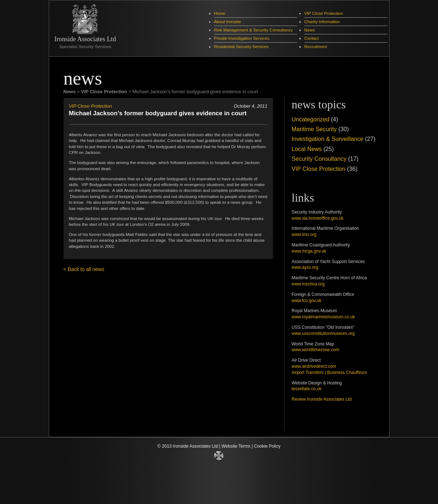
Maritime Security (314, 129)
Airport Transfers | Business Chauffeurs (329, 372)
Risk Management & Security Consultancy (253, 30)
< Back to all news (84, 269)
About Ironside (228, 21)
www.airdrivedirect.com (314, 366)
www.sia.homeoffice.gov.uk (318, 218)
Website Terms (236, 446)
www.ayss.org (305, 267)
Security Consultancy (319, 159)
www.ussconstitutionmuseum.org (323, 333)
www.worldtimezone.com (316, 350)
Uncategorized (311, 119)
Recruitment (316, 46)
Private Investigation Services (242, 38)
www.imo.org (304, 234)
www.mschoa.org (308, 284)
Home (220, 13)
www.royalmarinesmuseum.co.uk (323, 317)
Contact (312, 38)
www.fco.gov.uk (307, 301)
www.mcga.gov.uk (309, 251)
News (310, 30)
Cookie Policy (267, 446)
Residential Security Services (241, 46)
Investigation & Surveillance (328, 139)
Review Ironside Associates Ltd (322, 399)
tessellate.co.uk (307, 389)
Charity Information (322, 21)
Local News (307, 149)
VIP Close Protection (324, 13)
